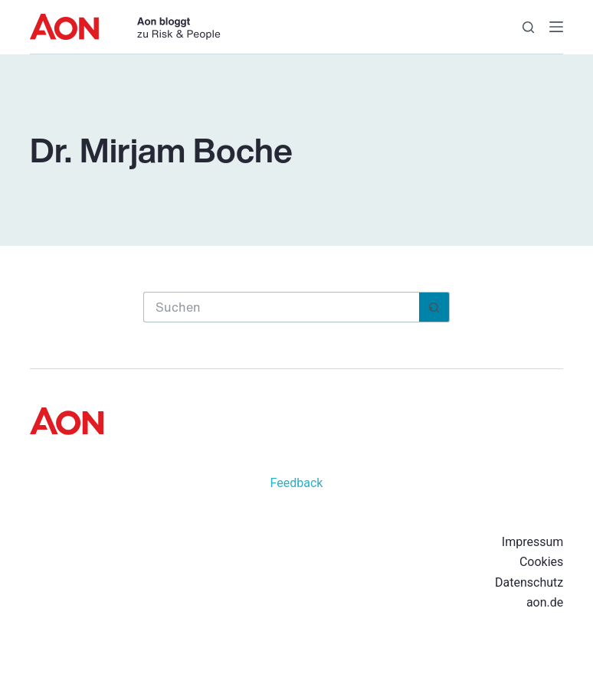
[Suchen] (528, 27)
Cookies (541, 562)
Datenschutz (529, 582)
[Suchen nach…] (281, 307)
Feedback (297, 483)
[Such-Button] (434, 307)
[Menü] (556, 27)
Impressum (533, 542)
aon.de (545, 602)
